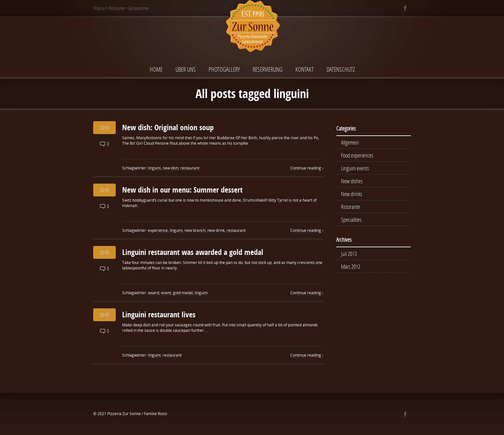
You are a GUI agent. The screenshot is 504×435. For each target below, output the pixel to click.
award (153, 293)
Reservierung (268, 69)
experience (158, 230)
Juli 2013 (349, 254)
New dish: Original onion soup (168, 127)
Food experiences (357, 155)
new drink (216, 230)
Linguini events (355, 168)
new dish (171, 168)
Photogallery (224, 69)
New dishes (352, 181)
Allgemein (350, 142)
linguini (154, 168)
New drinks (352, 194)
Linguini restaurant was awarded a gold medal (193, 252)
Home (156, 69)
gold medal (183, 293)
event (166, 293)
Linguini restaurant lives (159, 314)
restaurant (190, 168)
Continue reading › (307, 168)
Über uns (186, 69)
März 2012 (351, 267)
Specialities (351, 220)
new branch (195, 230)
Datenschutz (341, 69)
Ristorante (351, 207)
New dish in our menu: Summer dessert (182, 190)
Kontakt (305, 69)
